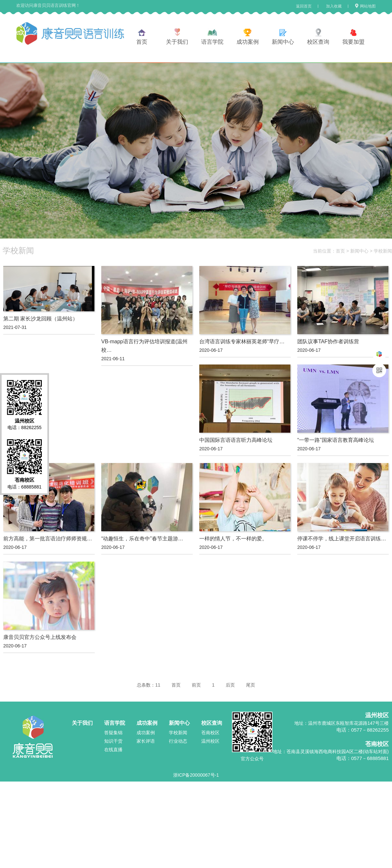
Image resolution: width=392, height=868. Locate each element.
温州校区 (210, 741)
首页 (142, 42)
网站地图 (365, 6)
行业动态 (178, 741)
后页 (230, 685)
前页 (196, 685)
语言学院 (212, 42)
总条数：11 (149, 685)
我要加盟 (353, 42)
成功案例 (248, 42)
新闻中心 (283, 42)
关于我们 (177, 42)
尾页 (251, 685)
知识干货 (113, 741)
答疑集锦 (113, 733)
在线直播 (113, 750)
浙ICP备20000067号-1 (196, 775)
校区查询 (318, 42)
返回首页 (304, 6)
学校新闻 (383, 251)
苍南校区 (210, 733)
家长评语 (146, 741)
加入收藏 (334, 6)
